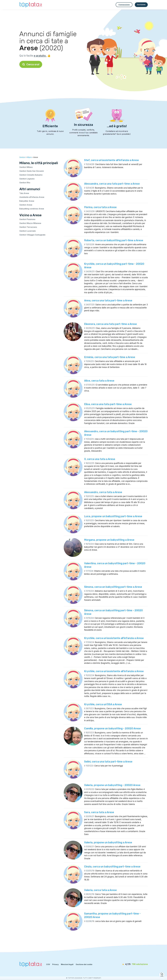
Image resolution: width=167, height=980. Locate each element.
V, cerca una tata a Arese (100, 459)
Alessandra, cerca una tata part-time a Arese (112, 184)
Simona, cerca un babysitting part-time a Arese (113, 587)
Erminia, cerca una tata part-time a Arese (110, 357)
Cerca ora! (31, 64)
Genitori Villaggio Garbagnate (32, 235)
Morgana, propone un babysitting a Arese (109, 540)
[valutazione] (134, 964)
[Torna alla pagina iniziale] (31, 5)
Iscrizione (141, 5)
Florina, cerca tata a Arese (100, 207)
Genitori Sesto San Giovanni (32, 171)
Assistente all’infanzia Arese (32, 197)
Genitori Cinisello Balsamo (31, 175)
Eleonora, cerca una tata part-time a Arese (110, 324)
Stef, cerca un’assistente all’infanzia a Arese (111, 160)
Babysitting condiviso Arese (32, 209)
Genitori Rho (25, 183)
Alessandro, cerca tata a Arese (103, 492)
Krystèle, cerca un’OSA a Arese (103, 704)
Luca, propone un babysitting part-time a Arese (113, 516)
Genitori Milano (26, 167)
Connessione (124, 5)
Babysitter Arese (27, 201)
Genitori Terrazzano (28, 227)
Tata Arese (24, 193)
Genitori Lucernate (28, 231)
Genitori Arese (26, 205)
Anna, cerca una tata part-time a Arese (108, 300)
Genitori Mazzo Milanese (30, 223)
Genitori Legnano (27, 179)
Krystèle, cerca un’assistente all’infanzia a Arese (114, 638)
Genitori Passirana (27, 219)
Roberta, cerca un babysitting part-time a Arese (114, 240)
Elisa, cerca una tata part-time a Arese (108, 404)
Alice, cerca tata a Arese (99, 381)
